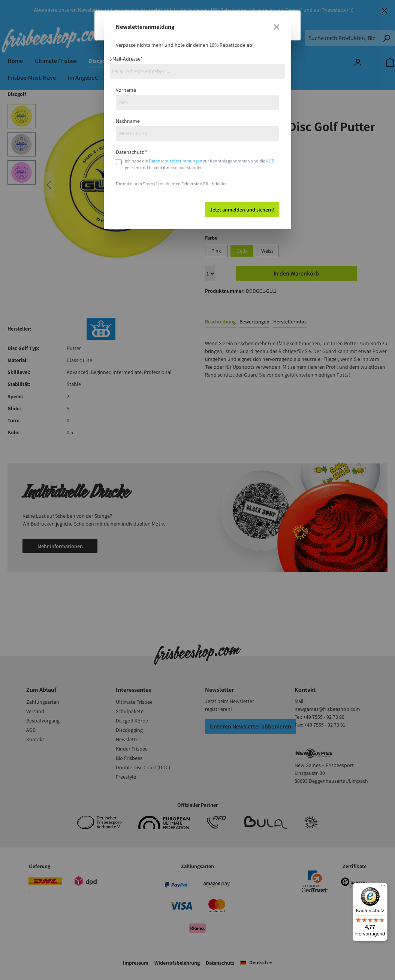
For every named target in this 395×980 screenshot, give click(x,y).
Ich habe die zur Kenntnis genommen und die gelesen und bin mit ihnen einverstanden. (200, 164)
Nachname (128, 121)
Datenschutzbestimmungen (176, 161)
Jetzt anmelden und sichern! (242, 210)
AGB (270, 161)
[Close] (277, 27)
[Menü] (383, 888)
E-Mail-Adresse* (126, 59)
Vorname (126, 90)
